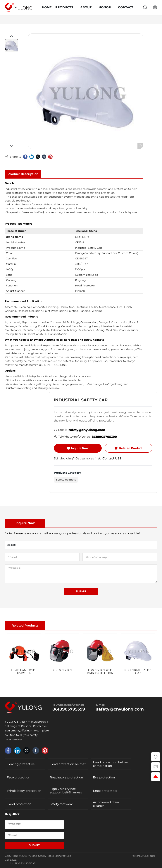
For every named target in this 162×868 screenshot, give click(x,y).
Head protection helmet (68, 764)
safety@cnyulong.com (87, 430)
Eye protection (104, 777)
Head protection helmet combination (111, 764)
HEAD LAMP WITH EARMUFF (24, 672)
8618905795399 (104, 437)
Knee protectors (105, 791)
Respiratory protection (66, 777)
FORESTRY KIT (62, 670)
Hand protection (19, 804)
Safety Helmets (66, 480)
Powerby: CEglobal (143, 856)
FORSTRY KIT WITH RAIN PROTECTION (100, 672)
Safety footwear (61, 804)
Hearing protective (21, 764)
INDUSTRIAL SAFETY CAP (138, 672)
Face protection (19, 777)
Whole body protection (24, 791)
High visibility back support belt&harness (66, 791)
